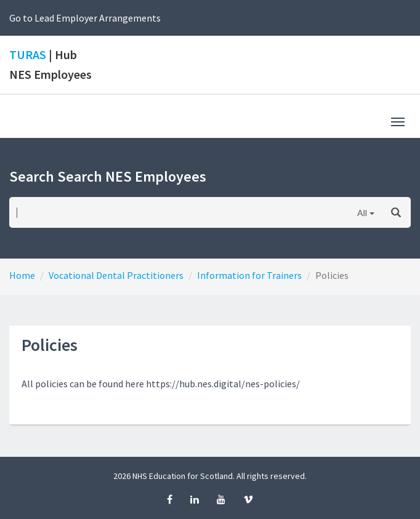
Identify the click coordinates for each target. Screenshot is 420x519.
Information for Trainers (249, 275)
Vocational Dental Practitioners (116, 275)
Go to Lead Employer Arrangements (85, 18)
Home (22, 275)
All (362, 213)
